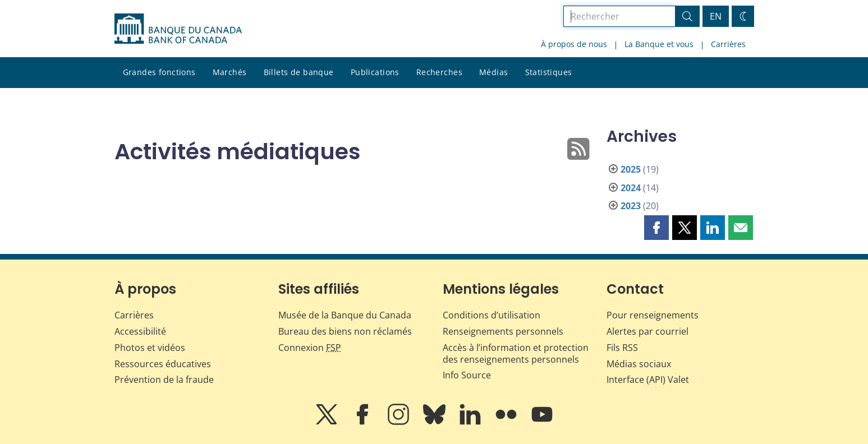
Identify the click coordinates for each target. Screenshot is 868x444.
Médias (494, 72)
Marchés (230, 72)
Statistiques (549, 72)
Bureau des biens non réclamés (345, 331)
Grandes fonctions (159, 72)
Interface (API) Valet (648, 380)
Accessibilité (140, 331)
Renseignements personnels (503, 331)
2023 (631, 206)
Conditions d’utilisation (492, 315)
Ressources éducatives (163, 364)
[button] (656, 228)
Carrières (728, 44)
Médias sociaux (639, 364)
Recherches (439, 72)
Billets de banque (299, 72)
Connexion (310, 348)
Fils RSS (622, 348)
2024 (631, 188)
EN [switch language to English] (716, 16)
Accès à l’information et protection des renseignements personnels (516, 353)
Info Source (467, 375)
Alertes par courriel (647, 331)
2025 (631, 169)
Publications (375, 72)
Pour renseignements (653, 315)
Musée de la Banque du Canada (345, 315)
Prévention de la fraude (164, 380)
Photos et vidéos (150, 348)
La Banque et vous (659, 44)
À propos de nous (574, 44)
